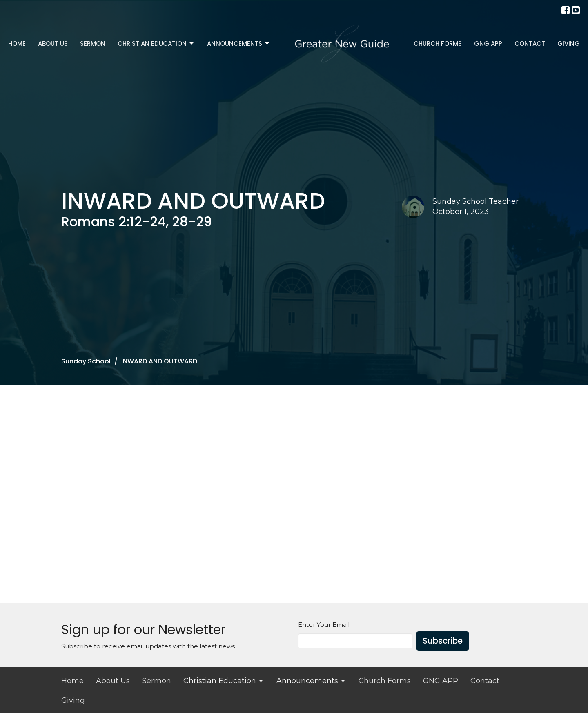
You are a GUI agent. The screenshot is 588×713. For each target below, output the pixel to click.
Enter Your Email (324, 625)
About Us (53, 43)
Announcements (239, 43)
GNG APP (488, 43)
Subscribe (443, 641)
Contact (530, 43)
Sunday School (86, 361)
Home (17, 43)
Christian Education (156, 43)
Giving (569, 43)
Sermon (93, 43)
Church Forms (438, 43)
